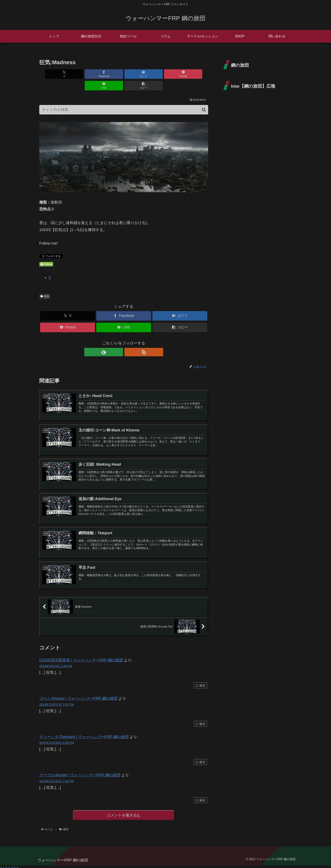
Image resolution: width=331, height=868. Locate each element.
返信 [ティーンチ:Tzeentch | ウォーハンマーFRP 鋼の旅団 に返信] (200, 757)
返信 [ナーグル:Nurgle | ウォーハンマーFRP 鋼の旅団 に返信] (200, 795)
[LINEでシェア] (166, 74)
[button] (195, 74)
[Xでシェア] (53, 74)
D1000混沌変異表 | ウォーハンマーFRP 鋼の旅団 (81, 655)
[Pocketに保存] (138, 74)
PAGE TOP (9, 865)
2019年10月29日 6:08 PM (57, 738)
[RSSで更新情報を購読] (129, 340)
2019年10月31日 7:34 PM (57, 776)
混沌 (45, 285)
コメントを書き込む (124, 810)
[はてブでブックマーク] (110, 74)
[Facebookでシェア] (81, 74)
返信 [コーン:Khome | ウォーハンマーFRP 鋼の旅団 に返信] (200, 718)
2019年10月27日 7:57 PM (57, 699)
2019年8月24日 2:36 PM (56, 661)
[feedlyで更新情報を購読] (119, 340)
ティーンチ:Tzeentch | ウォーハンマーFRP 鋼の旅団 (84, 732)
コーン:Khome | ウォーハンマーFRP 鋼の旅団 (78, 693)
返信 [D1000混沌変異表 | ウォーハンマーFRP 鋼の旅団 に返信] (200, 680)
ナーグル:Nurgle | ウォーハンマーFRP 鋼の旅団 (80, 770)
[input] (124, 98)
